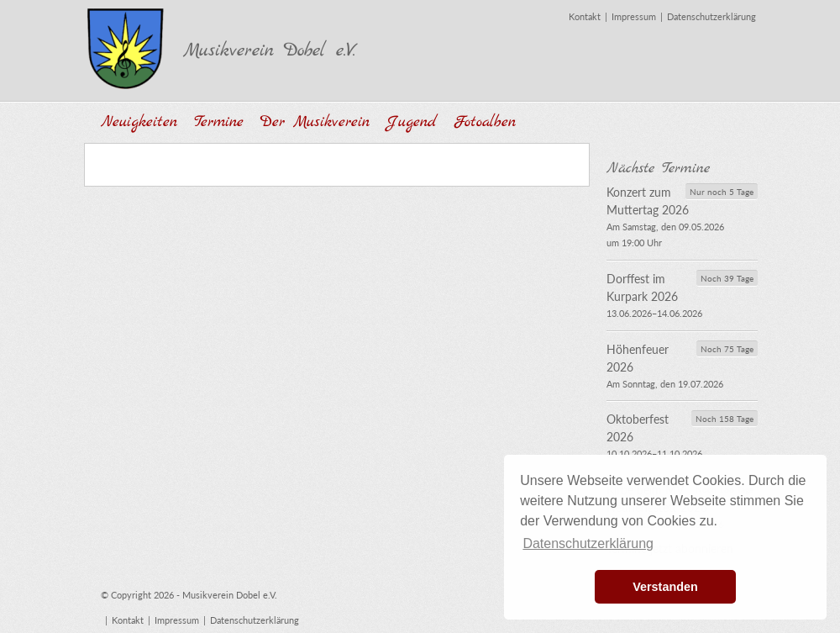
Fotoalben (485, 122)
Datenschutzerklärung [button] (588, 543)
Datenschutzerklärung (711, 16)
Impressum (634, 16)
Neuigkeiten (139, 122)
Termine (219, 122)
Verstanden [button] (665, 587)
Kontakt (585, 16)
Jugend (412, 122)
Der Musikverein (315, 122)
